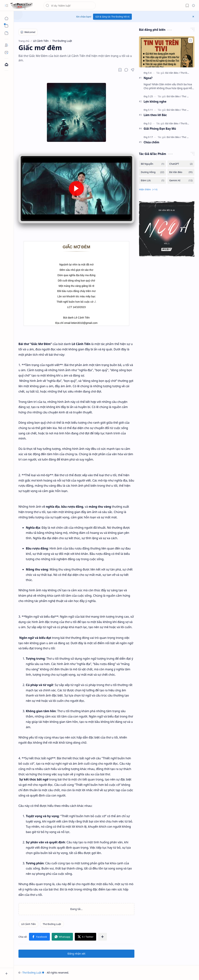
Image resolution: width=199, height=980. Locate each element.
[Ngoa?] (167, 52)
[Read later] (120, 70)
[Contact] (6, 52)
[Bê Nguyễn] (152, 164)
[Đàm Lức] (152, 180)
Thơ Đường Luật (33, 973)
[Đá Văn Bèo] (172, 73)
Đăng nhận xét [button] (77, 954)
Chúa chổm (151, 142)
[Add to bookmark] (191, 40)
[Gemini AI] (181, 180)
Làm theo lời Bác (155, 115)
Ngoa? (148, 78)
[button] (6, 6)
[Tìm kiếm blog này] (70, 6)
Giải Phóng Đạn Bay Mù (160, 129)
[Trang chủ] (6, 18)
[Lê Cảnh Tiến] (28, 924)
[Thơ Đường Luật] (22, 6)
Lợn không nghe (155, 101)
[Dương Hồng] (152, 172)
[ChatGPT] (181, 164)
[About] (6, 45)
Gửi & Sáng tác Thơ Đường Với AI (112, 17)
